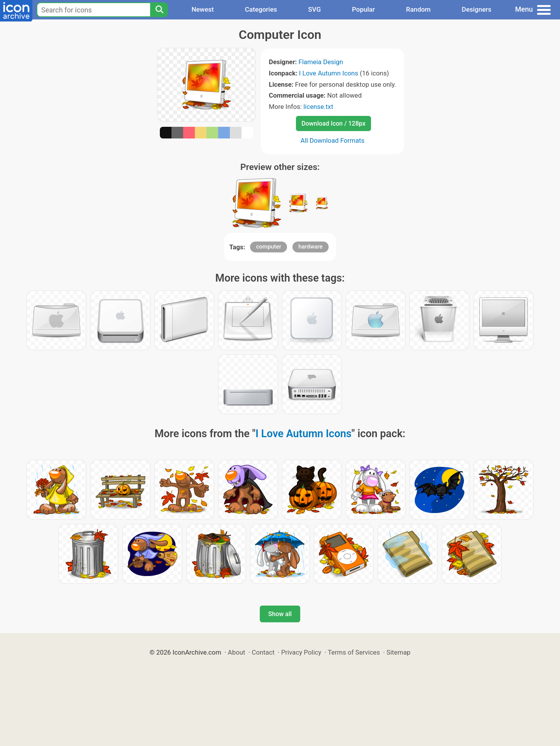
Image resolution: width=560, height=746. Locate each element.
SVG (314, 9)
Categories (261, 9)
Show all (280, 614)
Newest (202, 9)
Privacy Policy (301, 652)
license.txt (318, 107)
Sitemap (399, 652)
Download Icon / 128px (333, 123)
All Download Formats (333, 140)
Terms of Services (354, 652)
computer (269, 247)
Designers (476, 9)
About (237, 652)
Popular (363, 9)
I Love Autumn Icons (329, 73)
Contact (263, 652)
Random (418, 9)
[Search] (159, 10)
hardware (310, 247)
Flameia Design (321, 62)
